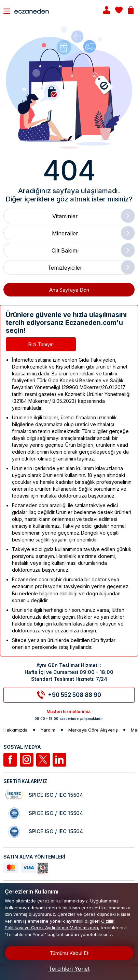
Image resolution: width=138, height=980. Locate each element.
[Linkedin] (59, 760)
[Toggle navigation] (7, 11)
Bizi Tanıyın (41, 344)
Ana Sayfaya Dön (69, 290)
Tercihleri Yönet (69, 969)
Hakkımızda (16, 730)
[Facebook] (10, 760)
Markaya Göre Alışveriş (93, 730)
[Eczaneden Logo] (52, 11)
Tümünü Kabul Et (69, 953)
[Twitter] (43, 760)
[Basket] (131, 11)
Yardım (48, 730)
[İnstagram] (27, 760)
